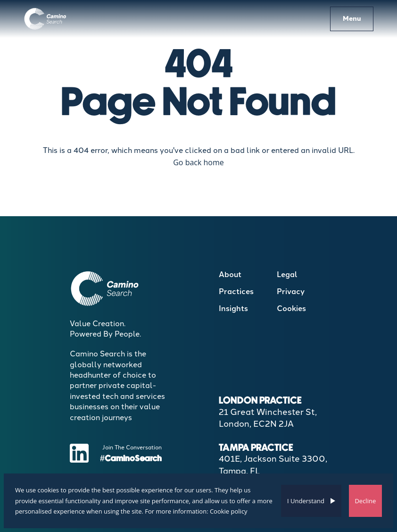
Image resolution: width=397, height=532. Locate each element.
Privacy (291, 291)
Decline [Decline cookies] (365, 501)
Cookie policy (229, 511)
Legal (287, 274)
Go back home (198, 162)
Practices (236, 291)
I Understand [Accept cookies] (306, 501)
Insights (233, 308)
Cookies (291, 308)
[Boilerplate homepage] (45, 19)
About (230, 274)
